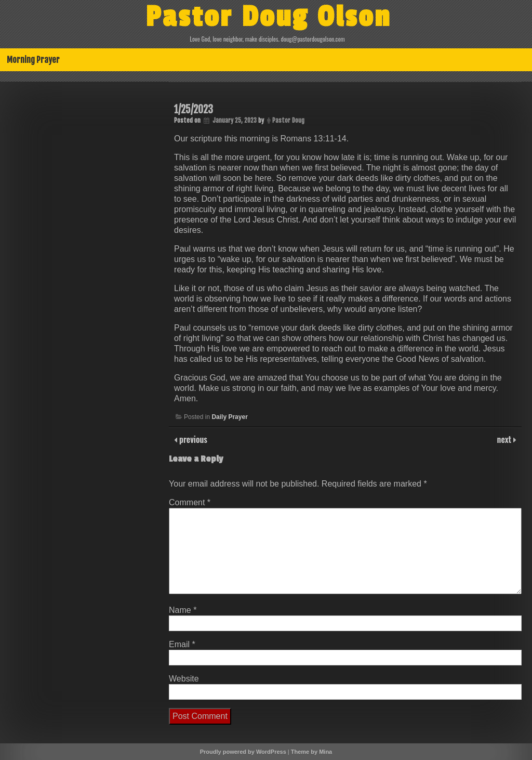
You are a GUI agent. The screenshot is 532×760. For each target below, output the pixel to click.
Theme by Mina (311, 752)
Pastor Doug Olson (268, 17)
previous (192, 439)
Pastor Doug (288, 120)
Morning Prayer (33, 60)
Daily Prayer (229, 417)
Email (182, 644)
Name (183, 610)
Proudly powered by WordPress (243, 752)
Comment (190, 502)
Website (184, 679)
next (505, 439)
